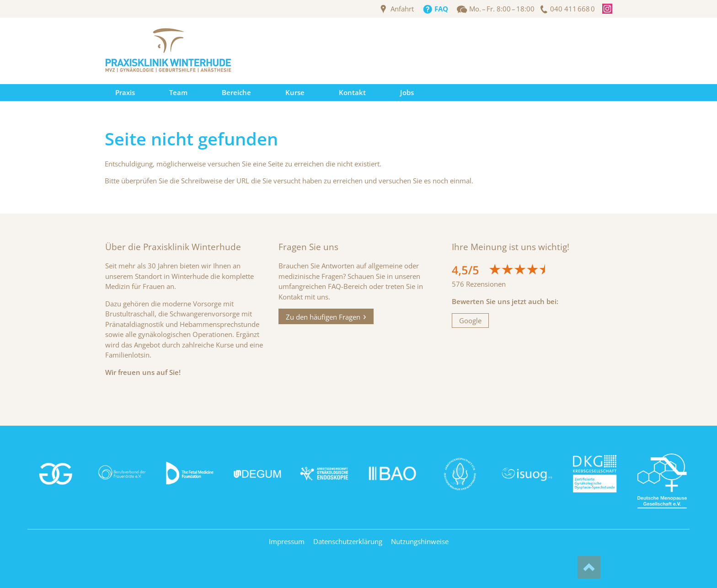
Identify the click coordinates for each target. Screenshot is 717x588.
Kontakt (352, 92)
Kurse (295, 92)
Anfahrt (402, 9)
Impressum (287, 541)
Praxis (125, 92)
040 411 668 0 (573, 9)
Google (470, 321)
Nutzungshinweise (420, 541)
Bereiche (236, 92)
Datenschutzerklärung (348, 541)
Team (178, 92)
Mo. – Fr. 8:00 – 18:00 (502, 9)
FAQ (441, 9)
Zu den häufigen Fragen (323, 316)
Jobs (407, 92)
